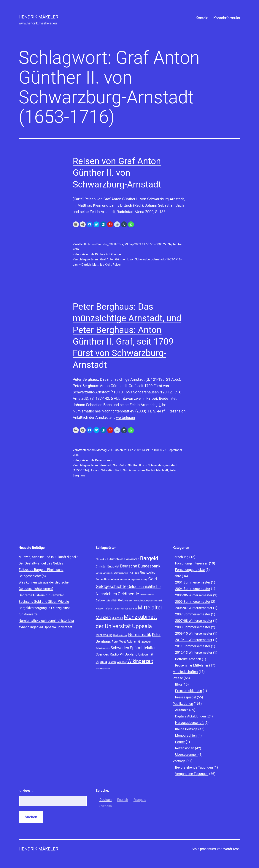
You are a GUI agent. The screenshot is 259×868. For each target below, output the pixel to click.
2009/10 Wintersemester (194, 633)
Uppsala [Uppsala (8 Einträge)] (112, 662)
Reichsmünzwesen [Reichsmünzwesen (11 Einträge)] (139, 642)
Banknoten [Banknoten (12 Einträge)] (132, 559)
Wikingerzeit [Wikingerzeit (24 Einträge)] (140, 661)
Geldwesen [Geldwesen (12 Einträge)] (126, 600)
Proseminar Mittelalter (192, 665)
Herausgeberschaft (189, 723)
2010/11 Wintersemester (194, 640)
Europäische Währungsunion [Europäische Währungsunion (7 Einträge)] (115, 573)
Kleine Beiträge (186, 729)
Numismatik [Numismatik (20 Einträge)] (140, 635)
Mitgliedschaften (185, 672)
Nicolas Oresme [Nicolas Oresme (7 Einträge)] (120, 635)
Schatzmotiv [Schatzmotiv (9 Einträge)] (103, 648)
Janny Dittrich (82, 265)
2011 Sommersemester (193, 646)
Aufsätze (182, 710)
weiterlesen (125, 417)
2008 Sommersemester (193, 627)
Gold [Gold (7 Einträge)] (152, 601)
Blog (179, 684)
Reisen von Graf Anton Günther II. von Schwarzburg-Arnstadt (117, 173)
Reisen (117, 265)
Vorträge (179, 761)
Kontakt (202, 18)
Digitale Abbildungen (109, 254)
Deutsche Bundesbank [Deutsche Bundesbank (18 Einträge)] (140, 566)
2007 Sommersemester (193, 614)
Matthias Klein (102, 265)
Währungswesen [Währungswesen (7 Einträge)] (103, 669)
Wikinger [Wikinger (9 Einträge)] (122, 662)
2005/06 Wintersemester (194, 595)
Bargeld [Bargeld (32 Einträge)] (149, 558)
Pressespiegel (186, 697)
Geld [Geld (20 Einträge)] (152, 579)
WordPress (231, 849)
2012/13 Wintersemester (194, 652)
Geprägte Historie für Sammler (41, 595)
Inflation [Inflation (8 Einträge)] (109, 609)
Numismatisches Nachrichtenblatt (146, 470)
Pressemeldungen (189, 691)
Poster (180, 742)
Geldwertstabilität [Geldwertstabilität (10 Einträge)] (107, 600)
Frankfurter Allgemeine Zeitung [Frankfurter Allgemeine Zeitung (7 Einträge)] (134, 580)
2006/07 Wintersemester (194, 608)
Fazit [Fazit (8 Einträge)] (136, 573)
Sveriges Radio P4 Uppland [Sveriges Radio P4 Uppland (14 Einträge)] (117, 654)
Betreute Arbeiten (188, 659)
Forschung (181, 557)
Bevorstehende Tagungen (194, 767)
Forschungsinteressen (192, 563)
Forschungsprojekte (190, 570)
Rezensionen (104, 460)
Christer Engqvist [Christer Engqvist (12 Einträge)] (108, 566)
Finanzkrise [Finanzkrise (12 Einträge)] (147, 573)
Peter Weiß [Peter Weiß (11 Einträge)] (119, 642)
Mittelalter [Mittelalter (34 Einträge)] (150, 608)
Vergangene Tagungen (192, 774)
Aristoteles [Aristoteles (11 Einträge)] (116, 559)
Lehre (177, 576)
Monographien (186, 735)
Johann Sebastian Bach (106, 470)
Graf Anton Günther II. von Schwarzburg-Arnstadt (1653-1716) (141, 259)
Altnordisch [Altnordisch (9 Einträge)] (102, 559)
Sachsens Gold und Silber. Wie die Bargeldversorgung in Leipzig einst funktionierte (44, 608)
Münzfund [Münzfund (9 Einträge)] (117, 618)
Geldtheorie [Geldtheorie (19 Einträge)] (128, 594)
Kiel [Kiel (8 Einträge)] (135, 609)
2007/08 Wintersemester (194, 621)
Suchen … (26, 791)
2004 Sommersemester (193, 589)
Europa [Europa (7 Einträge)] (99, 573)
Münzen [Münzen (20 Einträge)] (103, 617)
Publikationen (183, 704)
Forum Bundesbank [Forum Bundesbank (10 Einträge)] (108, 579)
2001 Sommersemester (193, 582)
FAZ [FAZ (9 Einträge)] (131, 573)
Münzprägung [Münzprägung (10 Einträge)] (104, 635)
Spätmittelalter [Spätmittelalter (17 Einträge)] (143, 648)
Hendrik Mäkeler (38, 17)
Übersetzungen (186, 754)
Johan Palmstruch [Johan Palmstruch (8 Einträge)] (123, 609)
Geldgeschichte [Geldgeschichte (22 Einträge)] (111, 587)
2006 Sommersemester (193, 602)
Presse (178, 678)
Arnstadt (106, 465)
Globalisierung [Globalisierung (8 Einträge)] (141, 601)
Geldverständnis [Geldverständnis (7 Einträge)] (147, 595)
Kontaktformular (227, 18)
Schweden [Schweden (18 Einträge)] (120, 648)
